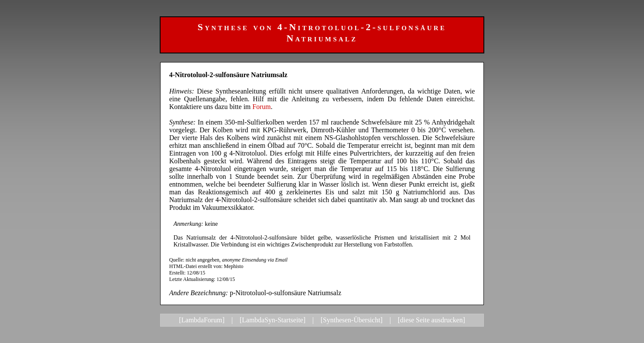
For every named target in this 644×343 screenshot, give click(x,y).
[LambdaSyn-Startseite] (273, 320)
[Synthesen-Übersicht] (352, 320)
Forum (262, 107)
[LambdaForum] (202, 320)
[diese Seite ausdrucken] (431, 320)
